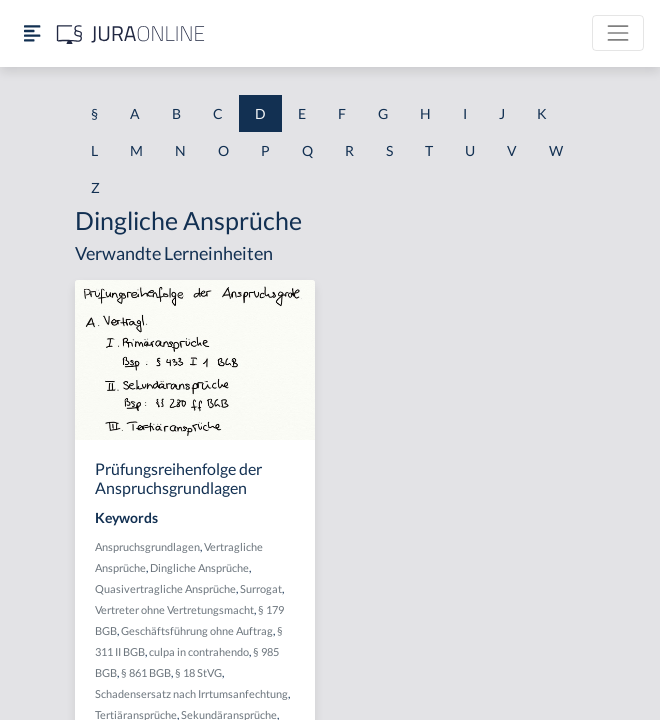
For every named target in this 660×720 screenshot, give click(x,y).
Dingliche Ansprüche (199, 567)
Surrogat (261, 588)
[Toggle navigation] (618, 33)
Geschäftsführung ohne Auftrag (197, 630)
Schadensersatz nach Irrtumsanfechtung (191, 693)
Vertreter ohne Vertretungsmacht (174, 609)
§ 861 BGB (146, 672)
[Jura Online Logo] (131, 33)
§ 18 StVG (198, 672)
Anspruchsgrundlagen (147, 546)
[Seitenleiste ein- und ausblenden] (32, 33)
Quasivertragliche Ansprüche (165, 588)
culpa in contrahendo (199, 651)
